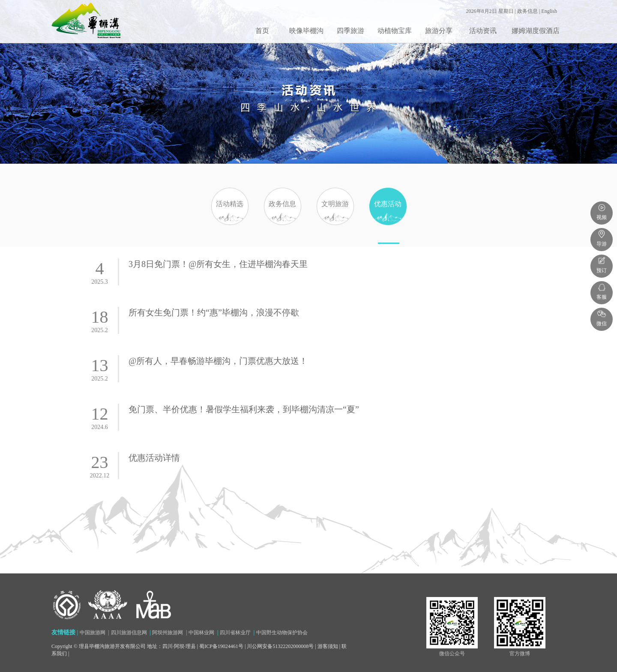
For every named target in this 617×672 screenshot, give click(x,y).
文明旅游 (335, 222)
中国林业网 (201, 633)
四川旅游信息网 (129, 633)
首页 (262, 31)
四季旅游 (350, 31)
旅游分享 (439, 31)
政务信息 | (529, 11)
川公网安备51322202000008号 (280, 646)
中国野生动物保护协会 (282, 633)
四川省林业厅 (235, 633)
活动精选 (230, 222)
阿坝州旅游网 (168, 633)
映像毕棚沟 (306, 31)
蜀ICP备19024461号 (221, 646)
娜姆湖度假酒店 (536, 31)
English (549, 11)
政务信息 (282, 222)
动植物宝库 (395, 31)
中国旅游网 (93, 633)
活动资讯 (483, 31)
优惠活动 (388, 222)
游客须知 (328, 646)
